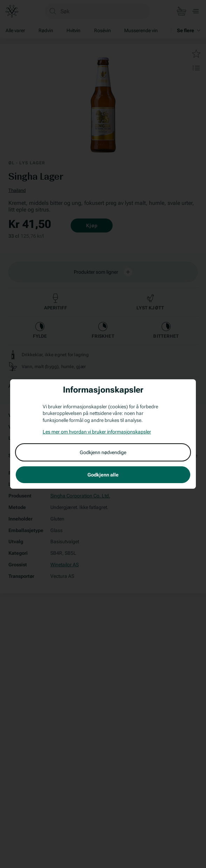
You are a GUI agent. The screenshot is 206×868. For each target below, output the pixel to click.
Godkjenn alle (103, 475)
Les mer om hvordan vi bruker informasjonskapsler (97, 432)
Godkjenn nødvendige (103, 452)
